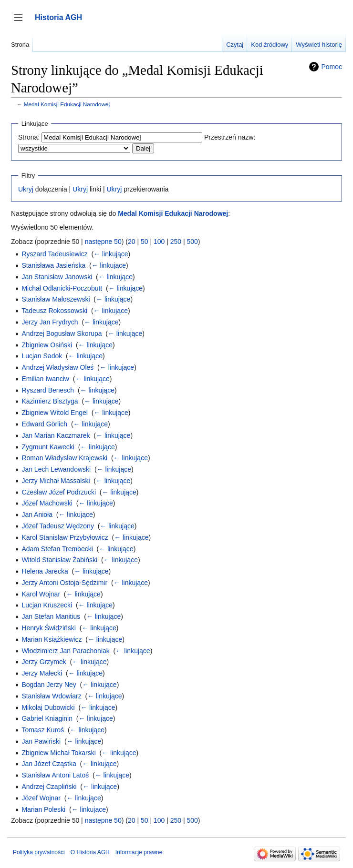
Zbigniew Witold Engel (55, 413)
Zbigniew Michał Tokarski (58, 753)
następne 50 (103, 242)
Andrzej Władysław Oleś (57, 367)
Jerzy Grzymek (44, 662)
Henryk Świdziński (49, 628)
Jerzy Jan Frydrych (50, 322)
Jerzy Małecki (42, 673)
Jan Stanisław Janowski (57, 277)
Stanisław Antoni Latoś (55, 775)
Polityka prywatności (39, 852)
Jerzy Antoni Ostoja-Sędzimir (64, 583)
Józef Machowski (47, 503)
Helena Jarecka (45, 571)
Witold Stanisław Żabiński (59, 560)
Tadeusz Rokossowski (54, 311)
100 (159, 242)
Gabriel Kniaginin (47, 718)
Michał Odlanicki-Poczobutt (62, 288)
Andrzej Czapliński (49, 787)
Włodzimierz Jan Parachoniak (65, 651)
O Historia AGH (90, 852)
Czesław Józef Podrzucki (59, 492)
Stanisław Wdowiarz (51, 696)
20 (132, 242)
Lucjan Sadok (42, 356)
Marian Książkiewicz (52, 639)
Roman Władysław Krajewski (64, 458)
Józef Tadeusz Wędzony (58, 526)
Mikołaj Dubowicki (48, 707)
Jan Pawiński (41, 741)
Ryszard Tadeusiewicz (54, 254)
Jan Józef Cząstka (49, 764)
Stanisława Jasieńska (53, 265)
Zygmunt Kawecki (48, 447)
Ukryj (26, 189)
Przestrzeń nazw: (230, 137)
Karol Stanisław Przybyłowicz (65, 537)
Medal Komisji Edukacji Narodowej (67, 104)
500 (192, 242)
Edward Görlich (44, 424)
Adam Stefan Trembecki (57, 549)
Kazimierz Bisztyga (50, 401)
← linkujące (111, 254)
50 (145, 242)
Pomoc (332, 67)
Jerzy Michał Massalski (56, 481)
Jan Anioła (37, 515)
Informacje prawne (139, 852)
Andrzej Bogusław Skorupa (62, 333)
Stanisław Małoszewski (56, 299)
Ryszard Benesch (48, 390)
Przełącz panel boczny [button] (21, 22)
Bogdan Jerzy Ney (49, 685)
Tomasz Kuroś (43, 730)
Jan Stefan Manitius (51, 616)
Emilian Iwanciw (45, 379)
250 (176, 242)
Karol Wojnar (41, 594)
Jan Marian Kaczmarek (56, 435)
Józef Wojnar (41, 798)
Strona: (29, 137)
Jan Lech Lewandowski (56, 469)
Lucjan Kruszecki (47, 605)
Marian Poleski (43, 809)
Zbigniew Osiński (47, 345)
